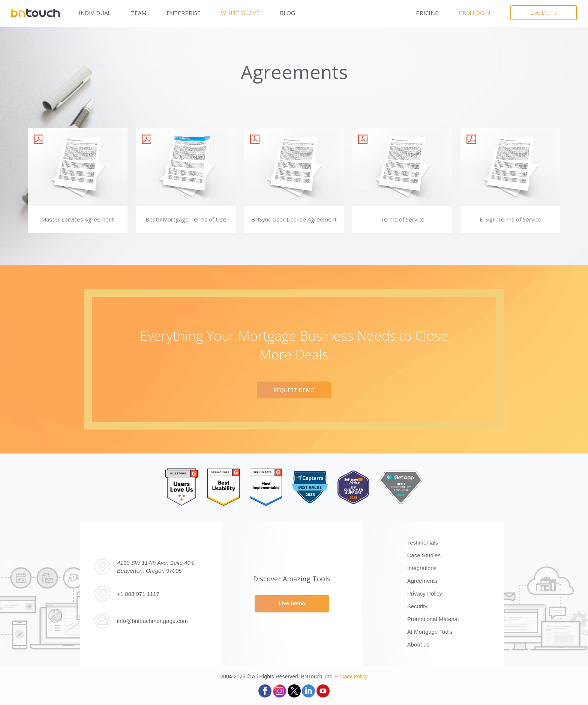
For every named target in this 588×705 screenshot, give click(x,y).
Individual (95, 13)
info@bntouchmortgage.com (152, 621)
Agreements (422, 581)
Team (139, 13)
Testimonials (423, 543)
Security (417, 606)
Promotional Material (433, 619)
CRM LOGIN (475, 13)
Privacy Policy (425, 593)
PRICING (427, 13)
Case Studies (424, 555)
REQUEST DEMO (294, 390)
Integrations (422, 568)
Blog (287, 13)
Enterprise (184, 13)
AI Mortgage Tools (430, 632)
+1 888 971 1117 (138, 594)
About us (418, 644)
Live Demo (544, 13)
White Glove (240, 13)
